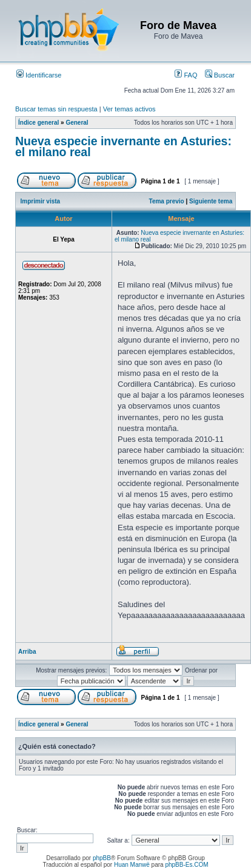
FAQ (186, 75)
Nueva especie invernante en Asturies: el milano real (123, 146)
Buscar (220, 75)
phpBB (102, 858)
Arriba (27, 652)
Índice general (38, 123)
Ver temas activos (129, 109)
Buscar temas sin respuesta (56, 109)
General (77, 123)
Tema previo (167, 201)
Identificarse (39, 75)
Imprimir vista (41, 201)
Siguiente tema (211, 201)
